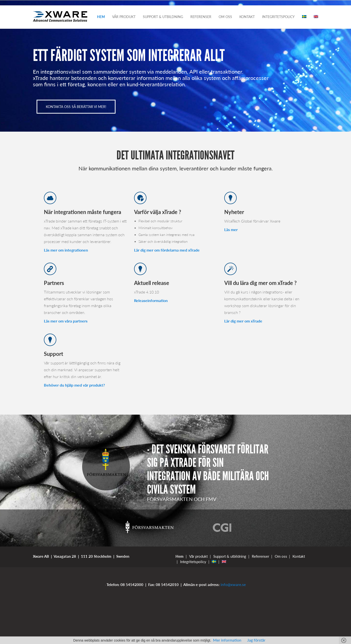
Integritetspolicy (278, 17)
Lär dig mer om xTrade (243, 321)
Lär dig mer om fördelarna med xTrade (167, 250)
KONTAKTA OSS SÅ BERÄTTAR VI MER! (76, 107)
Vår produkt (124, 17)
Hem (101, 17)
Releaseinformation (151, 300)
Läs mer (231, 229)
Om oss (225, 17)
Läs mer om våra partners (66, 321)
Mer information (227, 640)
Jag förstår (256, 640)
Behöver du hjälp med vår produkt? (74, 385)
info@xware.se (233, 584)
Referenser (201, 17)
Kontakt (247, 17)
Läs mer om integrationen (66, 250)
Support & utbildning (163, 17)
